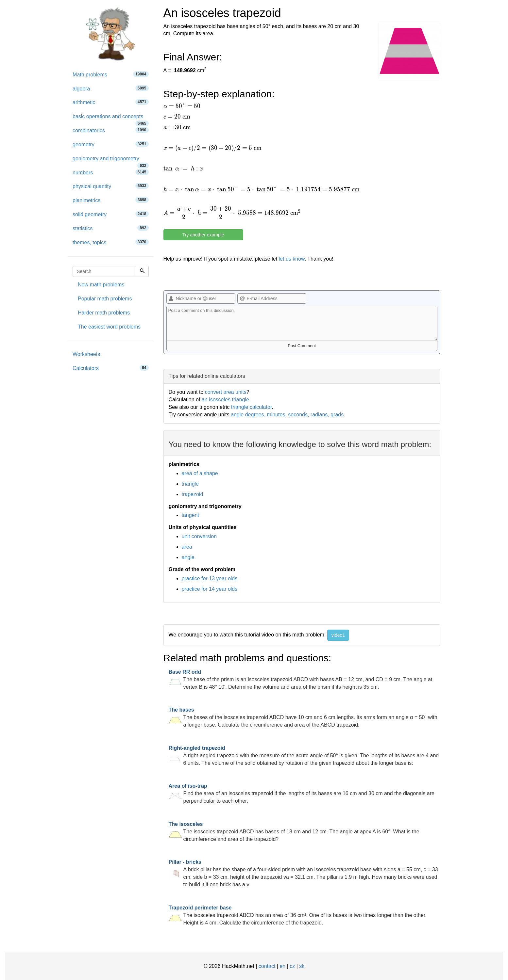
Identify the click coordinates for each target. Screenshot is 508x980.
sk (302, 966)
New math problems (101, 285)
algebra (111, 88)
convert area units (226, 392)
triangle (190, 484)
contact (267, 966)
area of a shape (200, 473)
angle (188, 557)
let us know (292, 259)
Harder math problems (104, 313)
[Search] (142, 271)
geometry (111, 144)
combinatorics (111, 130)
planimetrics (111, 200)
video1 (338, 635)
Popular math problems (105, 299)
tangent (190, 515)
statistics (111, 228)
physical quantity (111, 186)
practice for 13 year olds (210, 578)
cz (292, 966)
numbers (111, 172)
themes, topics (111, 242)
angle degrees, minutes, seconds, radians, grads (287, 415)
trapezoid (193, 494)
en (282, 966)
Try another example (203, 235)
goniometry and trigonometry (111, 161)
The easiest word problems (109, 327)
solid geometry (111, 214)
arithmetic (111, 102)
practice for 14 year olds (210, 589)
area (187, 547)
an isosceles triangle (225, 400)
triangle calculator (252, 407)
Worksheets (86, 354)
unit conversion (199, 536)
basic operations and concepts (111, 119)
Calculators (111, 368)
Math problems (111, 74)
